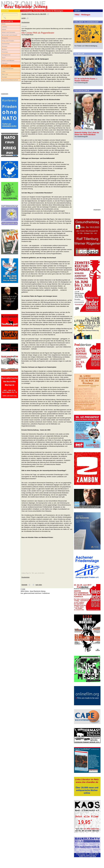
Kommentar (6, 44)
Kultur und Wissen (8, 60)
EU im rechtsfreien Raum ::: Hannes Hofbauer (86, 80)
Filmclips (5, 52)
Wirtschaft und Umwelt (9, 35)
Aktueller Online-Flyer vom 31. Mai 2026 (34, 14)
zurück (24, 18)
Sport (4, 58)
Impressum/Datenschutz (10, 80)
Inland (4, 30)
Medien (4, 49)
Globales (5, 38)
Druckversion (25, 22)
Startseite (24, 585)
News (4, 24)
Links (4, 71)
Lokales (4, 27)
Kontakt (4, 77)
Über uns (5, 74)
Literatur (5, 63)
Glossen (5, 46)
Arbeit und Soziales (8, 32)
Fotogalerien (6, 55)
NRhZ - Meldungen (82, 15)
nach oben (39, 585)
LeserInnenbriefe (8, 69)
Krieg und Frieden (8, 41)
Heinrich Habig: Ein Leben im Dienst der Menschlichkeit (87, 134)
